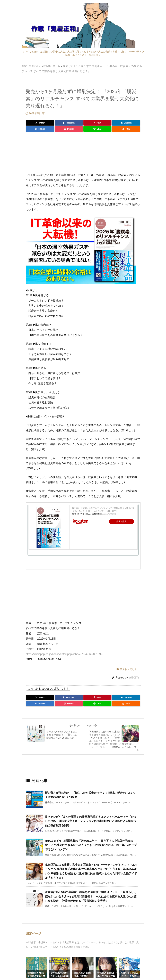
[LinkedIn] (126, 123)
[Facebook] (69, 123)
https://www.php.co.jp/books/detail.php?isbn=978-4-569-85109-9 (64, 654)
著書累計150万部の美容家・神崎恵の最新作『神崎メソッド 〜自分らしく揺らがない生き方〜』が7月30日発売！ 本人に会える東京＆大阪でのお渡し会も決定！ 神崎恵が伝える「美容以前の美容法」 (91, 896)
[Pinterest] (97, 123)
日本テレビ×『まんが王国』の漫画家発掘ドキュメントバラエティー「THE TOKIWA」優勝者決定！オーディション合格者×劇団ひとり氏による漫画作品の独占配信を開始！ (91, 821)
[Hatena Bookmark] (40, 129)
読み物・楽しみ (128, 669)
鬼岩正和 (134, 678)
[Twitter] (40, 123)
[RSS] (126, 129)
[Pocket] (69, 129)
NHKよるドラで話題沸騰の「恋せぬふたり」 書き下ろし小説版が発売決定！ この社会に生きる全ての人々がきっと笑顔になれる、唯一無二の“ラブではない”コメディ (91, 845)
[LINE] (97, 129)
